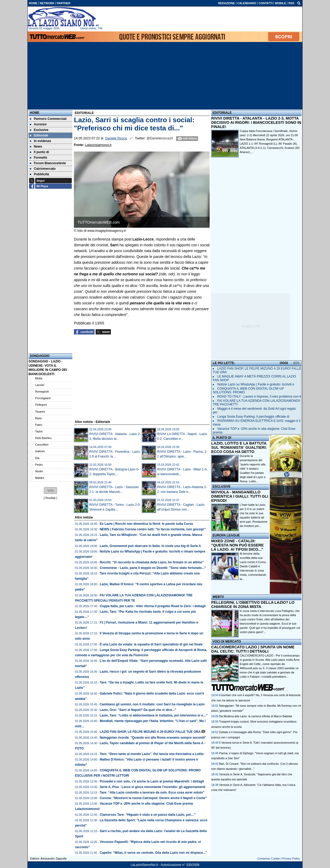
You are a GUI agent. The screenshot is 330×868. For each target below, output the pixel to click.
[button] (50, 490)
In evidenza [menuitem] (40, 141)
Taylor (39, 431)
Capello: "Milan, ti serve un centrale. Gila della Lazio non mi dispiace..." (154, 853)
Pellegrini (41, 405)
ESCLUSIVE (221, 487)
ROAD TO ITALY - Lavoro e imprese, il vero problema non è (259, 397)
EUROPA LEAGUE (226, 535)
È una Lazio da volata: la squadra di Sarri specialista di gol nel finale (151, 644)
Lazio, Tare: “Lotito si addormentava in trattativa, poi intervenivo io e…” (154, 715)
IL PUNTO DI (222, 438)
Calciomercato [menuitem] (43, 169)
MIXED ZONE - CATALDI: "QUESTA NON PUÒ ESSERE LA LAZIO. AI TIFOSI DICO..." (237, 545)
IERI (296, 363)
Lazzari (40, 385)
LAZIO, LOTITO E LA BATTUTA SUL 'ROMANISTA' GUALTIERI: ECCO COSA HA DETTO (239, 447)
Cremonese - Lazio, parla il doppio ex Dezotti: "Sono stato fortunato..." (153, 568)
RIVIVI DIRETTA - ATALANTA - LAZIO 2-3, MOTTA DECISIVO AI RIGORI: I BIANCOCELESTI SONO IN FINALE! (256, 122)
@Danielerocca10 (160, 138)
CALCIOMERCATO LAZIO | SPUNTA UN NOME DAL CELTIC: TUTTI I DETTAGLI (253, 649)
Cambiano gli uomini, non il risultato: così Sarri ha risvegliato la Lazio (152, 704)
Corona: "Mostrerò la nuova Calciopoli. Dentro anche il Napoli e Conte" (153, 798)
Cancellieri (42, 445)
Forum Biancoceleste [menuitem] (48, 163)
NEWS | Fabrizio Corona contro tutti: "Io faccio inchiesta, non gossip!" (153, 529)
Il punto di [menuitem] (39, 152)
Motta (39, 378)
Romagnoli (42, 391)
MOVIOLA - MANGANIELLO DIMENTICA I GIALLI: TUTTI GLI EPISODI (240, 496)
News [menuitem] (36, 147)
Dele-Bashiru (43, 438)
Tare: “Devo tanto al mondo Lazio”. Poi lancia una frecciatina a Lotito (152, 754)
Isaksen (40, 451)
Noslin (39, 471)
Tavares (40, 412)
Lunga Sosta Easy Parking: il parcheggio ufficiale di (253, 417)
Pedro (39, 465)
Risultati (50, 498)
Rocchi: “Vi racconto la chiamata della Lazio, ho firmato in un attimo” (152, 562)
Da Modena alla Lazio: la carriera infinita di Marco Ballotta (256, 716)
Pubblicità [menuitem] (39, 174)
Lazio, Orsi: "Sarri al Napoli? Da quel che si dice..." (138, 710)
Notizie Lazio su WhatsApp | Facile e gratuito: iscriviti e (256, 384)
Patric (39, 425)
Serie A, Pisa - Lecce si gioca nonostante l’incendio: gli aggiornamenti (153, 787)
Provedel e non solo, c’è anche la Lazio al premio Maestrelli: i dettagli (152, 781)
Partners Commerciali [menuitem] (48, 119)
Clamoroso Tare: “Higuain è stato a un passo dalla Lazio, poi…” (148, 815)
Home (35, 113)
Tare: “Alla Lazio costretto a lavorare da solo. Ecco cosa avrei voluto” (152, 792)
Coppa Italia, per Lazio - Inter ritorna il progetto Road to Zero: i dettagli (153, 606)
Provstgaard (43, 398)
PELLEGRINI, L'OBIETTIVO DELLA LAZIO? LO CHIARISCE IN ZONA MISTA (253, 605)
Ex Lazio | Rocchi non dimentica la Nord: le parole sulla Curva (146, 524)
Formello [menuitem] (39, 158)
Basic (39, 418)
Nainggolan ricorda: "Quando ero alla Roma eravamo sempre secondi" (153, 738)
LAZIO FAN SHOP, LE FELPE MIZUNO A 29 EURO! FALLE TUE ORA (150, 732)
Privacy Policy (291, 858)
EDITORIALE (222, 113)
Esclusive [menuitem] (39, 130)
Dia (37, 458)
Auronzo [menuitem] (38, 124)
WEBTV (218, 597)
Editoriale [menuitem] (39, 135)
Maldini (40, 478)
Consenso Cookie (269, 858)
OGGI (284, 363)
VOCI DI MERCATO (227, 641)
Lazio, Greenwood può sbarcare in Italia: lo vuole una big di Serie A (150, 546)
